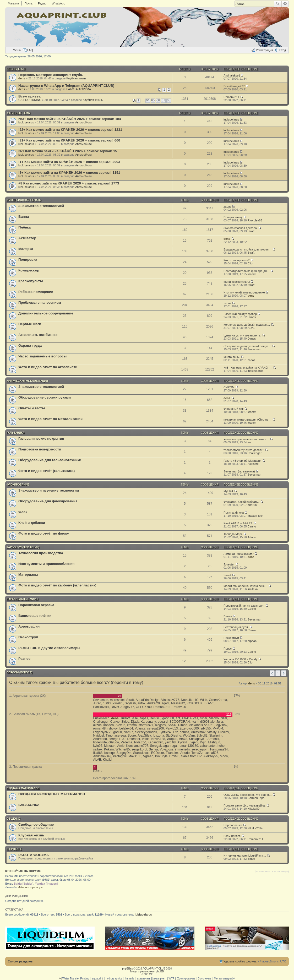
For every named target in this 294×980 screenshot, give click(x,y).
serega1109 (117, 739)
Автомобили (83, 122)
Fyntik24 (165, 732)
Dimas (252, 317)
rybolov (113, 728)
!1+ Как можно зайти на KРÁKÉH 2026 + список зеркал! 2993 (69, 162)
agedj (166, 703)
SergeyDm (124, 753)
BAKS (97, 771)
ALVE (251, 328)
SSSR (172, 725)
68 (169, 100)
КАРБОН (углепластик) (23, 547)
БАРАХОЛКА (29, 805)
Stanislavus (141, 753)
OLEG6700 (144, 707)
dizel (224, 718)
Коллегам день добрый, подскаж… (247, 325)
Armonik (213, 739)
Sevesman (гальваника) (239, 471)
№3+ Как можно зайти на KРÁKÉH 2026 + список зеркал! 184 (70, 119)
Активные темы (18, 113)
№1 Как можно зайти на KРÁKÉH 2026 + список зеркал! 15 (68, 151)
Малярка (26, 249)
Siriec (125, 722)
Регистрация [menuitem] (264, 50)
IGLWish (201, 700)
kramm (252, 274)
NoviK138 (158, 739)
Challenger (255, 453)
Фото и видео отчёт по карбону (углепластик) (57, 585)
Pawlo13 (172, 728)
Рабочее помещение (36, 292)
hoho (221, 746)
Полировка (28, 260)
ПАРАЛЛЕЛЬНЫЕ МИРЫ (22, 599)
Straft (251, 231)
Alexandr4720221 (201, 725)
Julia (220, 722)
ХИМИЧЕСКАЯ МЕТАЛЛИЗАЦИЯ (27, 381)
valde (146, 739)
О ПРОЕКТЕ (14, 849)
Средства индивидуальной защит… (247, 346)
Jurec (97, 703)
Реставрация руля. (236, 627)
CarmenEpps (256, 798)
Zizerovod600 (189, 728)
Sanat (227, 575)
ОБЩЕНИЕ (13, 819)
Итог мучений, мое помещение (244, 292)
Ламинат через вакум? (239, 554)
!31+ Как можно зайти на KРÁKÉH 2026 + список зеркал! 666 (69, 140)
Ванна (24, 217)
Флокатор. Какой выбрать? (241, 502)
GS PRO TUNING (30, 100)
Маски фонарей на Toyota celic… (245, 586)
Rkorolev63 (255, 220)
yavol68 (170, 742)
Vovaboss (166, 749)
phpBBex (127, 969)
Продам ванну (233, 217)
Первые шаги (30, 324)
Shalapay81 (197, 739)
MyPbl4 (228, 491)
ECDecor (158, 753)
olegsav (161, 725)
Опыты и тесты (32, 408)
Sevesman (254, 349)
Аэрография (29, 626)
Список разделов (20, 961)
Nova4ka (187, 700)
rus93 (107, 703)
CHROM (229, 387)
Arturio (252, 537)
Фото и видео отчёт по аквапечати (48, 367)
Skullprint (216, 736)
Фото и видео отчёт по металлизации (50, 419)
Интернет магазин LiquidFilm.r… (245, 856)
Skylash (130, 703)
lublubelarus (26, 122)
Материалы (28, 575)
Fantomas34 (219, 749)
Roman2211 (231, 97)
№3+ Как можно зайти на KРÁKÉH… (248, 368)
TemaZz (197, 753)
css (196, 718)
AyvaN (182, 742)
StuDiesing (174, 736)
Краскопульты (31, 281)
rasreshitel (117, 700)
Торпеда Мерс (233, 534)
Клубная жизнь (76, 78)
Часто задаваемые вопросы (42, 356)
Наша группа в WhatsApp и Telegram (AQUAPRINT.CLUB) (66, 86)
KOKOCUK (195, 703)
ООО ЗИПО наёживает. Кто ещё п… (248, 795)
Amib (121, 746)
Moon (224, 756)
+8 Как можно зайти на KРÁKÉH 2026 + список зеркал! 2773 (69, 183)
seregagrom (200, 749)
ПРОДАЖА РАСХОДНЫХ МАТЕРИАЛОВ (52, 794)
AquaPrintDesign (148, 700)
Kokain (109, 749)
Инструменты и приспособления (46, 564)
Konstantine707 (137, 746)
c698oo (114, 742)
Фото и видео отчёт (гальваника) (47, 471)
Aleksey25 (211, 756)
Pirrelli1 (118, 703)
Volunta (140, 728)
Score (132, 736)
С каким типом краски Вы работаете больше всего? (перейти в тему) (76, 682)
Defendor (134, 739)
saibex (98, 749)
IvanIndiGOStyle (203, 722)
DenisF (155, 718)
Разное (24, 659)
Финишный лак (233, 409)
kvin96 (98, 746)
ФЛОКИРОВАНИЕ (18, 485)
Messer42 (178, 703)
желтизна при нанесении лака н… (246, 439)
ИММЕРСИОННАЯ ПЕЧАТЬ (24, 200)
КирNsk (253, 505)
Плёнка (24, 227)
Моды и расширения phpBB (147, 971)
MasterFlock (255, 516)
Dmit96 (174, 756)
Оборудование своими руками (45, 397)
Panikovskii (101, 707)
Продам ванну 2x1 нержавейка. (244, 805)
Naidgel (99, 736)
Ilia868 (98, 753)
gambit (184, 732)
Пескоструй (28, 637)
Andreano (100, 739)
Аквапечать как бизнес (38, 335)
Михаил (110, 746)
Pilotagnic (120, 756)
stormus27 (146, 725)
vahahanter (208, 746)
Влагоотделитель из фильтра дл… (247, 271)
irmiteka (253, 589)
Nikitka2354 (255, 828)
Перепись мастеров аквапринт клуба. (51, 75)
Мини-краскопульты (237, 282)
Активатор (27, 238)
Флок (23, 512)
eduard (163, 722)
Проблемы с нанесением (40, 303)
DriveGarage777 (234, 86)
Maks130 (135, 756)
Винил (228, 616)
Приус (228, 649)
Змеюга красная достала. (241, 228)
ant (250, 442)
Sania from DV (191, 756)
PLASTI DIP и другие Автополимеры (49, 648)
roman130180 (188, 746)
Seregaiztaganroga (163, 746)
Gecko (252, 609)
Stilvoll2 (202, 736)
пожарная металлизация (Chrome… (247, 420)
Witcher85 (123, 749)
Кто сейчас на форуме (23, 871)
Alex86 (120, 725)
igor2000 (168, 718)
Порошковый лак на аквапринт (244, 606)
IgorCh (117, 732)
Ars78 (183, 739)
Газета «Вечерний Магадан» (243, 461)
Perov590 (179, 707)
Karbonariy (148, 722)
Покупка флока (234, 513)
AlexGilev (144, 736)
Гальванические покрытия (41, 439)
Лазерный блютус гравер (240, 314)
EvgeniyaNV (102, 732)
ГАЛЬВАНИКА (15, 433)
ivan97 (128, 732)
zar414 (187, 718)
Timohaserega (116, 736)
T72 (175, 732)
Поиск (278, 4)
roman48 (100, 728)
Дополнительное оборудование (46, 313)
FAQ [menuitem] (30, 50)
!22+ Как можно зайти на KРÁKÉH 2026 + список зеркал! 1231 (70, 130)
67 (163, 100)
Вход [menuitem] (283, 50)
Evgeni (193, 742)
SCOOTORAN (179, 722)
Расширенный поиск (285, 4)
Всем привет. (30, 96)
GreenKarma (218, 700)
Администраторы (31, 887)
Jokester (229, 564)
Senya (153, 749)
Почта (28, 3)
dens (22, 78)
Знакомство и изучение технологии (49, 490)
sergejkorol (139, 749)
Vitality (212, 732)
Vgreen (148, 756)
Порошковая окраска (36, 605)
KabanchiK (155, 742)
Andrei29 (153, 703)
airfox (141, 703)
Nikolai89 (254, 809)
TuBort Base (129, 718)
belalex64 (126, 728)
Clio (250, 263)
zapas (227, 206)
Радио (42, 3)
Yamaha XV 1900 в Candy (240, 659)
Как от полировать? (236, 260)
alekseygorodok (146, 732)
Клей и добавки (32, 523)
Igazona (158, 736)
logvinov (221, 725)
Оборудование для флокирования (48, 501)
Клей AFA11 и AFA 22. (238, 523)
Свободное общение (36, 824)
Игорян (172, 739)
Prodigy (224, 732)
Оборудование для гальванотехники (50, 460)
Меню (17, 50)
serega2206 (155, 728)
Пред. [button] (272, 673)
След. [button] (284, 673)
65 (153, 100)
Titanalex (172, 753)
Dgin (203, 742)
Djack (135, 722)
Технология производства (41, 553)
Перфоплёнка (233, 825)
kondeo (109, 725)
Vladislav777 (170, 700)
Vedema (127, 742)
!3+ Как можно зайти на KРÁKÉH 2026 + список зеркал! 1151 (69, 173)
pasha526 (211, 753)
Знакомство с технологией (41, 206)
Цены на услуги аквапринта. (242, 335)
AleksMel (254, 464)
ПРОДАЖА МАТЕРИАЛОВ (23, 788)
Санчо (252, 526)
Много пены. (232, 357)
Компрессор (29, 270)
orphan (252, 641)
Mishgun (214, 742)
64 (148, 100)
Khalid (107, 760)
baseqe (110, 753)
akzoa (97, 725)
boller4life (100, 742)
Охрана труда (30, 345)
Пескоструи (231, 638)
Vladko (214, 718)
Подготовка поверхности (40, 449)
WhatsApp (59, 3)
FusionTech (101, 718)
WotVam (189, 736)
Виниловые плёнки (35, 616)
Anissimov (198, 732)
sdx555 (206, 728)
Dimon (183, 725)
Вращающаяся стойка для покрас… (247, 249)
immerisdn (182, 749)
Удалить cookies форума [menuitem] (240, 961)
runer (204, 718)
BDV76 (209, 703)
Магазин (13, 3)
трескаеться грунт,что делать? (244, 450)
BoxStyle (161, 756)
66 (158, 100)
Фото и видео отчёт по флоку (44, 533)
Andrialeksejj (232, 75)
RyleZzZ (140, 742)
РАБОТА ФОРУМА (79, 89)
